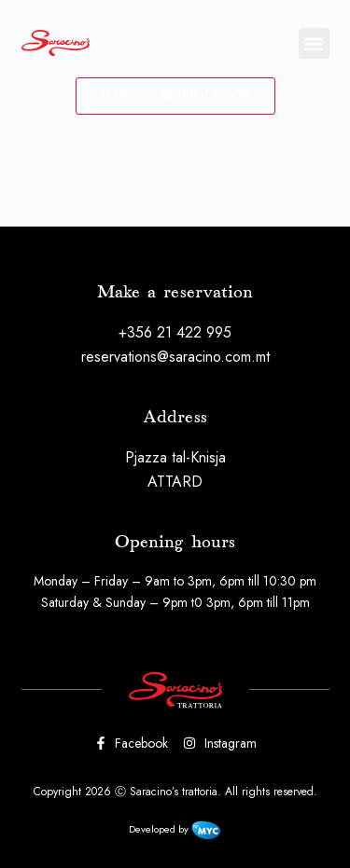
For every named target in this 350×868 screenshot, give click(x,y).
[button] (314, 43)
